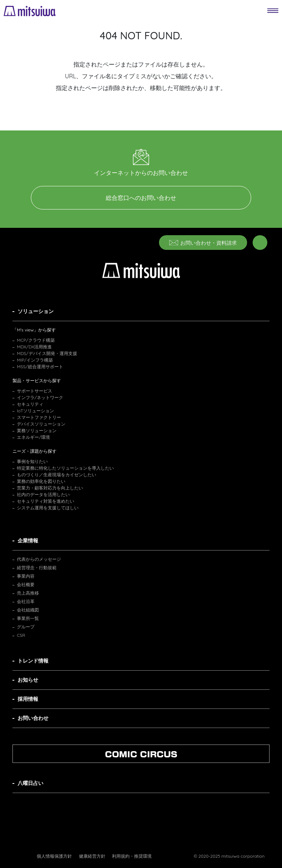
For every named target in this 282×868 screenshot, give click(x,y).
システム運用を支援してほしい (48, 508)
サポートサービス (35, 391)
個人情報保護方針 (54, 856)
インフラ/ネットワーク (40, 397)
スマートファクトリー (39, 417)
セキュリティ (30, 404)
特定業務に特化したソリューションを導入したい (65, 468)
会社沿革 (26, 601)
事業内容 (26, 576)
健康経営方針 (92, 856)
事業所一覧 (28, 618)
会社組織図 (28, 610)
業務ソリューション (37, 431)
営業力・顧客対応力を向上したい (50, 488)
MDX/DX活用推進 (34, 347)
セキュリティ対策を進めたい (46, 501)
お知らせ (28, 680)
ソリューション (36, 311)
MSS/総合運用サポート (40, 367)
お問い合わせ (33, 718)
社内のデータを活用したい (43, 494)
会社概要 (26, 584)
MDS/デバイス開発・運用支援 (47, 353)
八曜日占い (30, 783)
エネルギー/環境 (33, 437)
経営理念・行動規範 (37, 568)
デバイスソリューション (41, 424)
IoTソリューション (35, 411)
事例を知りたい (32, 461)
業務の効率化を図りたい (41, 481)
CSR (21, 635)
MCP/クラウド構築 (36, 340)
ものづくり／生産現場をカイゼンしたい (57, 475)
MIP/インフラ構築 (35, 360)
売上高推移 (28, 593)
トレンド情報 (33, 661)
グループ (26, 627)
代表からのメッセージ (39, 559)
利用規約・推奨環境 (132, 856)
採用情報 (28, 699)
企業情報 (28, 541)
